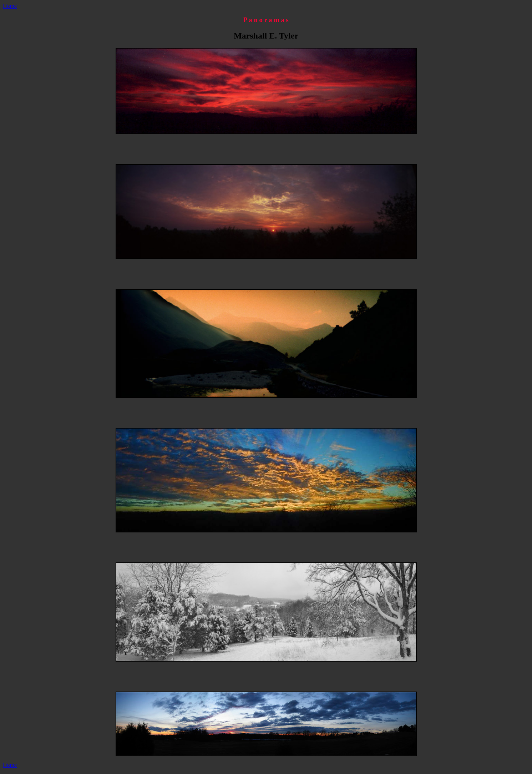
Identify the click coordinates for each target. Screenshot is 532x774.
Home (10, 6)
